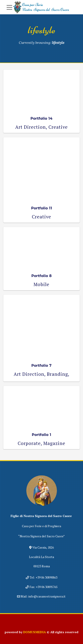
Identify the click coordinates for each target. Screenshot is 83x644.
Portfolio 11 (42, 208)
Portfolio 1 (41, 435)
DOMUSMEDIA (35, 632)
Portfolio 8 (41, 276)
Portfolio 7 (41, 366)
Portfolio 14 (41, 118)
